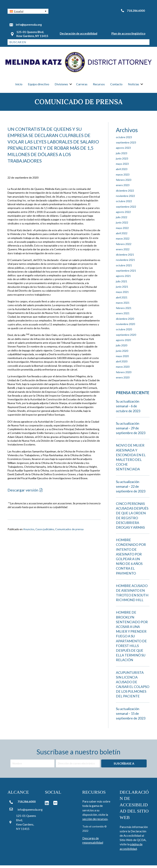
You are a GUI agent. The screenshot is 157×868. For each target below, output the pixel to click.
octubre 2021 (124, 268)
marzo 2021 (123, 305)
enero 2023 (123, 188)
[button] (28, 11)
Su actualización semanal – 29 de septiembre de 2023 (131, 431)
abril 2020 (122, 364)
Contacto (116, 86)
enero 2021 (123, 316)
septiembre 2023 (126, 145)
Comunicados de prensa (69, 532)
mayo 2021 (122, 295)
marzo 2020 (123, 369)
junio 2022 (122, 225)
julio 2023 (122, 156)
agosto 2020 (123, 343)
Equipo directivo (39, 86)
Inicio (19, 86)
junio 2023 (122, 161)
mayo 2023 (122, 166)
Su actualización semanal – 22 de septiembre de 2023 (131, 489)
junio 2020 (122, 353)
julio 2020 (122, 348)
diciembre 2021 (125, 257)
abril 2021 (122, 300)
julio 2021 (122, 284)
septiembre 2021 (126, 273)
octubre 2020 (124, 332)
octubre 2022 (124, 204)
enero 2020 (123, 380)
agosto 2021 (123, 279)
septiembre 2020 (126, 337)
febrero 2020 (124, 375)
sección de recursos (95, 821)
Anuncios (29, 532)
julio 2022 (122, 220)
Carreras (82, 86)
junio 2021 (122, 289)
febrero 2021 (124, 311)
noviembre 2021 (125, 263)
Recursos (99, 86)
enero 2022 (123, 252)
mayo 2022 (122, 231)
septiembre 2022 (126, 209)
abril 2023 (122, 172)
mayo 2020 (122, 359)
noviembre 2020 (125, 327)
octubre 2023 (124, 140)
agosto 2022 (123, 214)
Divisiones (61, 86)
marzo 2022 (123, 241)
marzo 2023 (123, 177)
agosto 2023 (123, 151)
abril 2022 (122, 236)
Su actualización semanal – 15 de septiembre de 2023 (131, 716)
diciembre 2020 (125, 321)
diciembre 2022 (125, 193)
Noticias (134, 86)
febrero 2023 (124, 182)
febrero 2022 (124, 247)
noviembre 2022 (125, 198)
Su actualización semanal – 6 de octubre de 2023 (128, 409)
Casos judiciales (45, 532)
